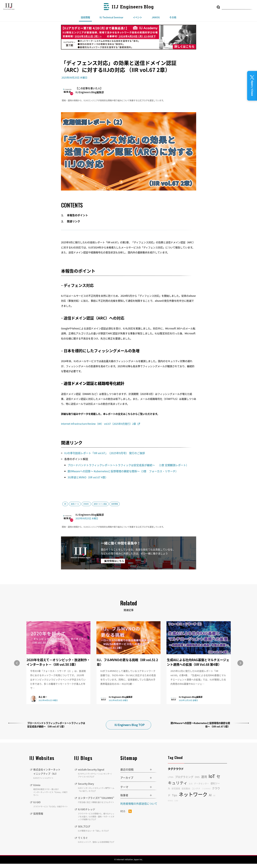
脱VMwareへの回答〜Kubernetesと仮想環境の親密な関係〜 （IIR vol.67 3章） (200, 725)
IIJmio (51, 790)
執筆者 (124, 795)
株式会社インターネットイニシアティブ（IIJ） (51, 773)
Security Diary (97, 787)
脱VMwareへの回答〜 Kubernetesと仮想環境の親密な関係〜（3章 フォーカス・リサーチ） (123, 471)
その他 (173, 17)
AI (210, 795)
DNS (197, 777)
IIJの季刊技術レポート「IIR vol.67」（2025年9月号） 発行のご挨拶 (105, 453)
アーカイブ (127, 778)
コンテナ (196, 788)
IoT (212, 776)
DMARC (86, 504)
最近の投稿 (127, 769)
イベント (137, 17)
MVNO (170, 801)
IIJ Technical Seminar (111, 17)
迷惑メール (75, 504)
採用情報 (39, 813)
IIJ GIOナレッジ (97, 818)
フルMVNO (206, 789)
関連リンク (74, 221)
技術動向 (186, 788)
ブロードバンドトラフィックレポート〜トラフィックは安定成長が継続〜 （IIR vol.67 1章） (56, 725)
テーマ (124, 787)
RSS (126, 811)
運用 (204, 777)
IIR (65, 504)
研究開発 (176, 788)
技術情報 (85, 17)
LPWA (171, 777)
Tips (175, 795)
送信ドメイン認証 (100, 504)
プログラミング (184, 777)
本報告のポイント (78, 215)
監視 (191, 784)
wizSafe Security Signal (97, 773)
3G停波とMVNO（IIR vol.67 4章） (88, 477)
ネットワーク (193, 794)
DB (214, 796)
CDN (176, 801)
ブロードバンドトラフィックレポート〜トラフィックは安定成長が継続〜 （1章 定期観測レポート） (128, 465)
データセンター (202, 783)
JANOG (156, 17)
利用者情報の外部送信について (139, 804)
